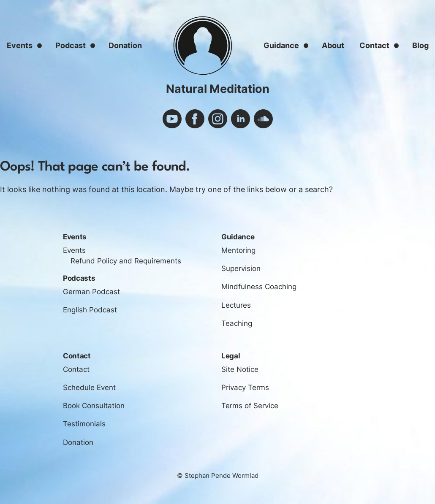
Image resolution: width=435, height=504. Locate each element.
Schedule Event (89, 387)
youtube (172, 119)
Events (74, 250)
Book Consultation (94, 406)
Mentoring (238, 250)
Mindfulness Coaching (259, 287)
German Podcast (91, 292)
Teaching (237, 323)
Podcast (71, 45)
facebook (195, 119)
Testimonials (84, 424)
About (333, 45)
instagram (218, 119)
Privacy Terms (245, 387)
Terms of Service (250, 406)
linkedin (241, 119)
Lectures (236, 305)
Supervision (241, 268)
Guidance (281, 45)
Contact (374, 45)
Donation (125, 45)
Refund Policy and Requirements (126, 261)
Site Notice (240, 369)
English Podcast (90, 310)
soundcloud (263, 119)
